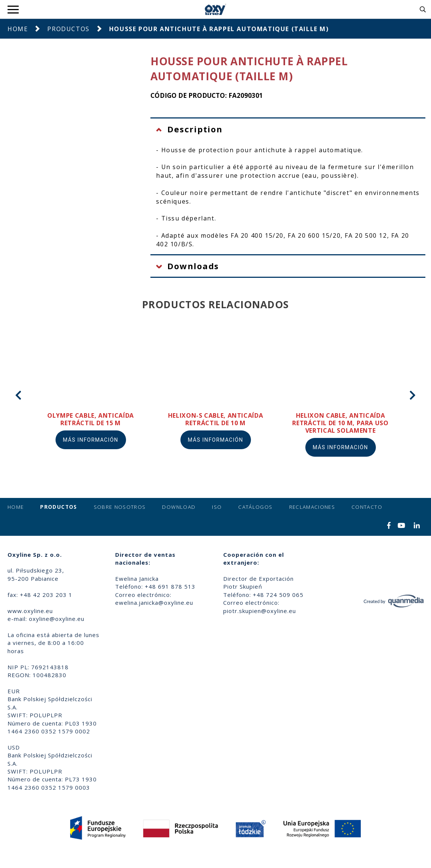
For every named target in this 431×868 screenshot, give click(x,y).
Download (179, 507)
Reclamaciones (312, 507)
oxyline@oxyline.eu (57, 619)
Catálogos (255, 507)
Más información (91, 440)
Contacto (367, 507)
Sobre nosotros (120, 507)
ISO (217, 507)
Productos (68, 29)
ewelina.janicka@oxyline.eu (154, 603)
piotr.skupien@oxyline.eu (260, 611)
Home (18, 29)
